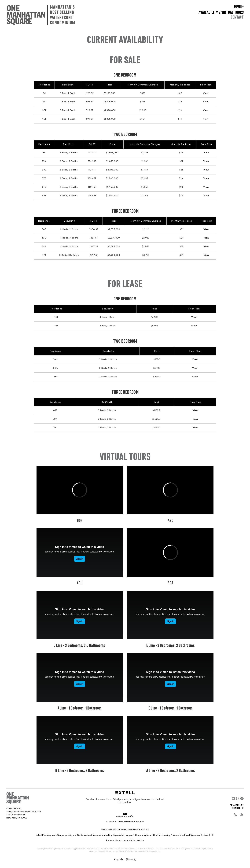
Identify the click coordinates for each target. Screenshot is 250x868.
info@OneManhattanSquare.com (24, 812)
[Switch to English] (118, 860)
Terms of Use (238, 808)
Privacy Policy (237, 805)
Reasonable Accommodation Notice (125, 841)
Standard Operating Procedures (125, 822)
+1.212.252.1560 (14, 809)
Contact (237, 17)
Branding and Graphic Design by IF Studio (125, 830)
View (206, 93)
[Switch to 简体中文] (131, 860)
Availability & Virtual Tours (221, 12)
